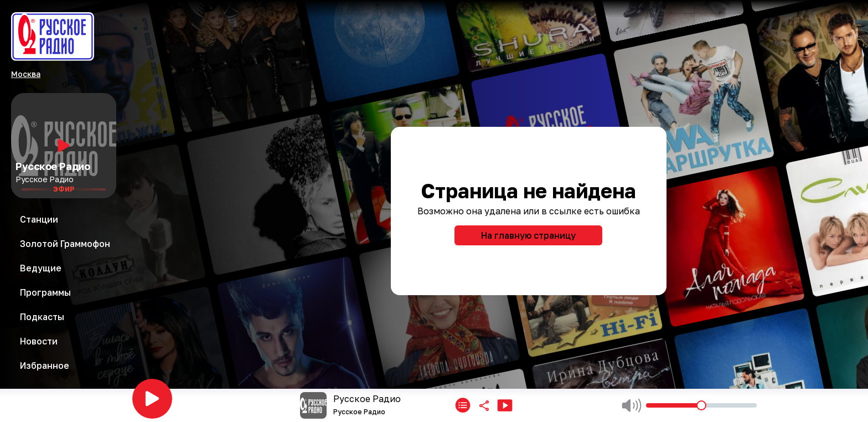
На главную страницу (528, 235)
